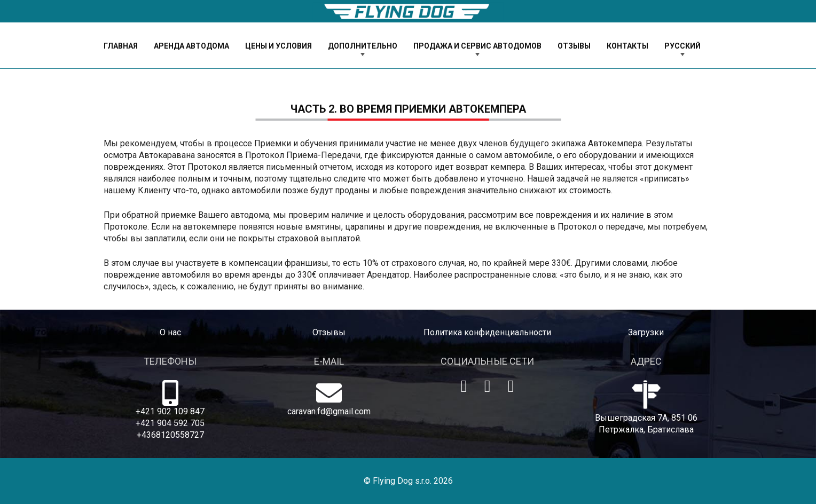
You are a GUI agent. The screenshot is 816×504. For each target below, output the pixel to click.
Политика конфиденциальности (487, 332)
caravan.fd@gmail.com (329, 411)
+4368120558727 (170, 435)
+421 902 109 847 (170, 411)
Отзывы (329, 332)
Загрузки (646, 332)
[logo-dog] (408, 11)
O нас (170, 332)
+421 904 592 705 (170, 423)
